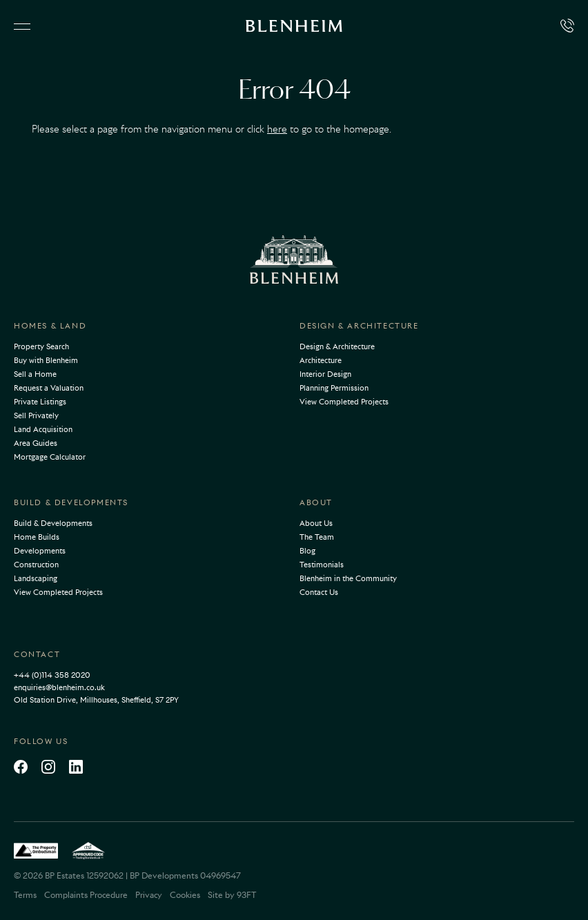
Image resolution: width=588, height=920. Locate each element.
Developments (40, 551)
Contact (37, 654)
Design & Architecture (359, 326)
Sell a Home (35, 374)
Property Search (41, 346)
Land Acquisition (43, 429)
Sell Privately (36, 415)
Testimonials (322, 565)
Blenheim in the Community (348, 578)
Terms (25, 895)
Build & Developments (71, 502)
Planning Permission (334, 388)
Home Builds (37, 537)
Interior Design (325, 374)
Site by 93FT (232, 895)
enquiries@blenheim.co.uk (59, 687)
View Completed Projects (344, 402)
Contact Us (319, 592)
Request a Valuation (49, 388)
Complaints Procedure (86, 895)
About (316, 502)
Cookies (185, 895)
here (277, 129)
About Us (316, 523)
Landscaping (36, 578)
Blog (307, 551)
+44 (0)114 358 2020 (52, 675)
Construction (36, 565)
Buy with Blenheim (46, 360)
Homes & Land (50, 326)
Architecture (321, 360)
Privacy (149, 895)
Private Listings (40, 402)
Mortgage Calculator (50, 457)
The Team (317, 537)
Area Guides (36, 443)
